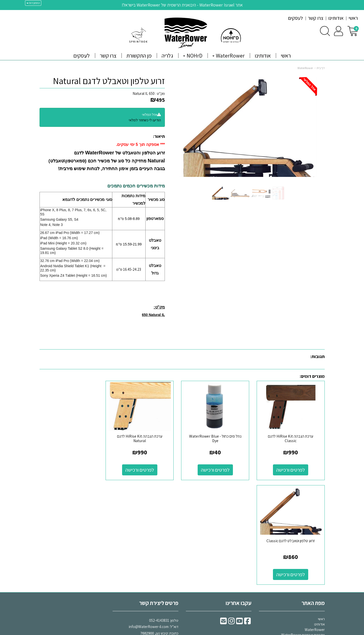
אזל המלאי (150, 114)
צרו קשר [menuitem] (316, 18)
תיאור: (159, 136)
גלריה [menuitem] (167, 56)
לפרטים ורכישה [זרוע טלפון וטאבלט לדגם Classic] (72, 468)
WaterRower (305, 68)
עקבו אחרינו (239, 497)
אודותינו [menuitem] (336, 18)
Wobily (198, 631)
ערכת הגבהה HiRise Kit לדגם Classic (292, 437)
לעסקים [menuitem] (296, 18)
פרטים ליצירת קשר (159, 497)
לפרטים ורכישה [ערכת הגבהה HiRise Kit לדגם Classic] (292, 468)
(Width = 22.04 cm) (85, 261)
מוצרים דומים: (312, 376)
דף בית (321, 68)
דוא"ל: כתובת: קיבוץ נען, (154, 520)
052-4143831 (159, 514)
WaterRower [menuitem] (229, 56)
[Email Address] (223, 516)
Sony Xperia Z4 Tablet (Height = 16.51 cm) (74, 275)
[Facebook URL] (247, 516)
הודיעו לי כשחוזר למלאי (145, 120)
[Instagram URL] (231, 516)
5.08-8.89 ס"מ (129, 219)
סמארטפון (155, 219)
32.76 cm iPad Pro (55, 261)
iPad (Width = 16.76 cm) (59, 238)
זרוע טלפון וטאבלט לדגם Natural (109, 81)
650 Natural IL (144, 93)
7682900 (147, 527)
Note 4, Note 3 (52, 225)
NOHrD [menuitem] (193, 56)
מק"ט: (159, 307)
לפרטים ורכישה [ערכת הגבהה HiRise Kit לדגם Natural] (145, 468)
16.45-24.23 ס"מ (129, 269)
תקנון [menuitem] (321, 539)
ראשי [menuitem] (353, 18)
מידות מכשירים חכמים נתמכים (136, 186)
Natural (156, 161)
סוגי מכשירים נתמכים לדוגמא (87, 200)
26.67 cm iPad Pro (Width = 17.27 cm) (70, 233)
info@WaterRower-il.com (149, 521)
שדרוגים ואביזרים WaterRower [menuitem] (303, 529)
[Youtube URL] (239, 516)
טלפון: (174, 514)
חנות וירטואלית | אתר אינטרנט (152, 631)
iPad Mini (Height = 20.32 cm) (63, 243)
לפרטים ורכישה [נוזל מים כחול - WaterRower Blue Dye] (219, 468)
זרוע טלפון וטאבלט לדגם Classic (72, 434)
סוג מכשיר (156, 200)
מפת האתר (313, 497)
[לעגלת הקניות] (353, 31)
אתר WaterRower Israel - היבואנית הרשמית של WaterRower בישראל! (182, 5)
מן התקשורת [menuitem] (139, 56)
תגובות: (317, 356)
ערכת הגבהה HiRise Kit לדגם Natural (145, 437)
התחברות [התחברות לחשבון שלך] (33, 3)
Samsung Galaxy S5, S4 (59, 219)
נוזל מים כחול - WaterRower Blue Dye (219, 437)
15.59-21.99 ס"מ (129, 244)
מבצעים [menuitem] (319, 556)
